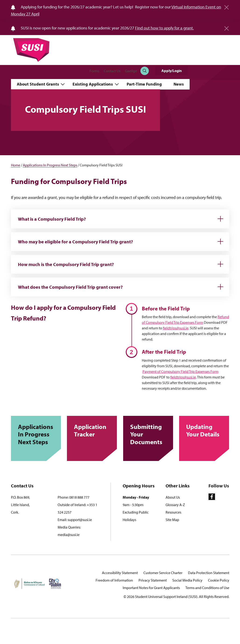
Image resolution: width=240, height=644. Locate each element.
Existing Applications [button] (93, 84)
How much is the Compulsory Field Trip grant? (66, 264)
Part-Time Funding (144, 84)
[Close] (226, 6)
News (179, 84)
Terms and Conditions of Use (207, 588)
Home (16, 165)
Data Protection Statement (209, 573)
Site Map (172, 520)
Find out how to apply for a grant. (164, 28)
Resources (173, 512)
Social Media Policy (187, 580)
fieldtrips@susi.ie (176, 328)
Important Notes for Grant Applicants (151, 588)
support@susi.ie (80, 520)
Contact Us (112, 71)
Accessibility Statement (120, 573)
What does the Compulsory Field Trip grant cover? (70, 287)
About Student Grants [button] (38, 84)
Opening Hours (139, 486)
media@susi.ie (69, 535)
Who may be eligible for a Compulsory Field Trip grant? (75, 242)
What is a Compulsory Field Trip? (52, 219)
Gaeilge (131, 71)
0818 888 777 (79, 497)
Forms (94, 71)
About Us (173, 497)
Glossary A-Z (175, 505)
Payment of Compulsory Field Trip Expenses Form (181, 371)
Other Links (178, 486)
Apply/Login (172, 71)
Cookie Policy (219, 580)
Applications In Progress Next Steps (50, 165)
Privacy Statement (153, 580)
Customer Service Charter (163, 573)
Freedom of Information (114, 580)
